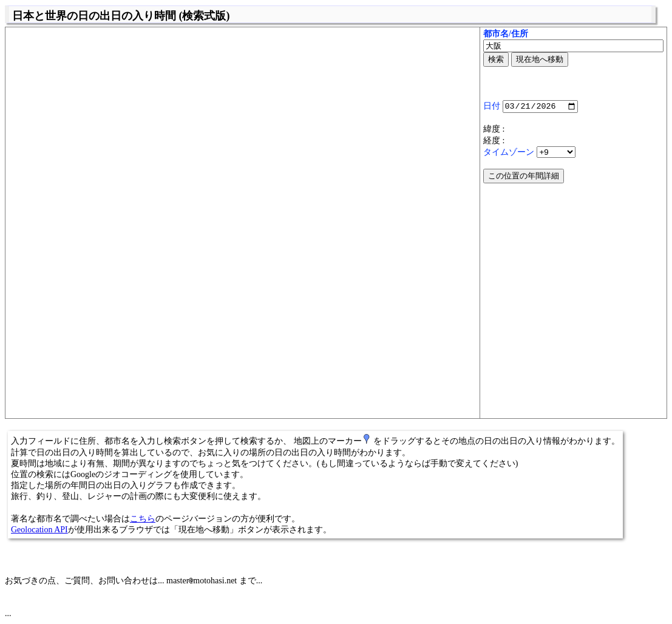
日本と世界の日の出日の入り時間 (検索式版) (121, 16)
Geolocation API (39, 530)
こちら (143, 519)
